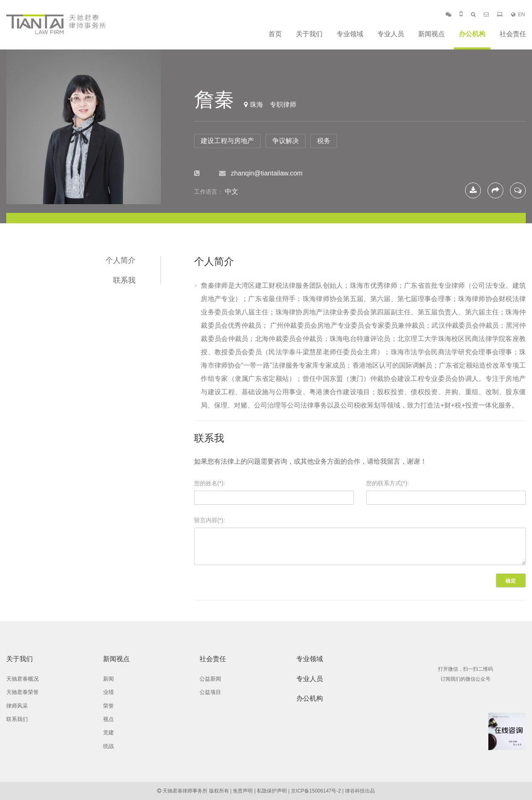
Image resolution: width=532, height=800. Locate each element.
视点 (108, 719)
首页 (275, 34)
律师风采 (17, 706)
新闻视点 (431, 34)
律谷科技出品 (360, 791)
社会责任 (513, 34)
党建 (108, 732)
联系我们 (17, 719)
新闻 (108, 679)
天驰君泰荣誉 (22, 692)
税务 (324, 141)
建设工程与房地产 (227, 141)
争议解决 (286, 141)
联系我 (124, 280)
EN (518, 15)
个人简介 (121, 260)
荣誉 (108, 706)
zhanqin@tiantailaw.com (267, 173)
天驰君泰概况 (22, 679)
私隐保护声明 (272, 791)
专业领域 (350, 34)
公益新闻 (210, 679)
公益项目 (210, 692)
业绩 (108, 692)
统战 (108, 746)
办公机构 (472, 34)
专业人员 (391, 34)
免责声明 (243, 791)
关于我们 (309, 34)
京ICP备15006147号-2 (316, 791)
